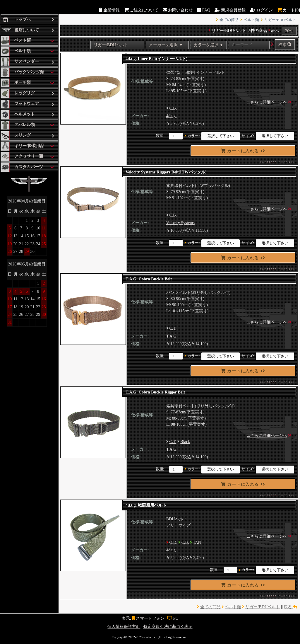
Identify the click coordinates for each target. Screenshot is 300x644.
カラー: (194, 136)
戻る (290, 607)
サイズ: (248, 136)
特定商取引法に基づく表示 (168, 626)
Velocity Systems (180, 223)
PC (176, 618)
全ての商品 (229, 20)
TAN (197, 542)
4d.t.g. (171, 116)
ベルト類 (251, 20)
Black (185, 442)
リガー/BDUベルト (280, 20)
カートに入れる (243, 151)
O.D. (173, 542)
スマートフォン (150, 618)
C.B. (173, 108)
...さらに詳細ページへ (267, 102)
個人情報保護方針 (124, 626)
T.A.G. (172, 336)
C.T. (173, 328)
